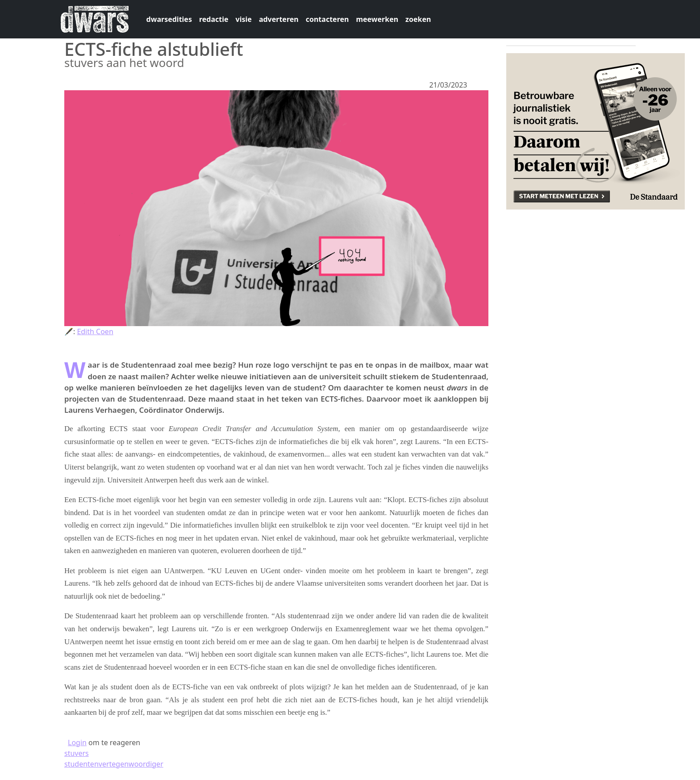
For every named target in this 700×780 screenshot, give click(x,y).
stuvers (77, 753)
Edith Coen (95, 331)
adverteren (279, 19)
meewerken (377, 19)
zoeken (418, 19)
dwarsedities (169, 19)
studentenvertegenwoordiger (114, 764)
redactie (214, 19)
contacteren (327, 19)
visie (244, 19)
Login (77, 742)
